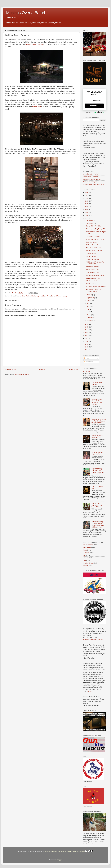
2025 (87, 195)
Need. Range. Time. (93, 269)
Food (49, 296)
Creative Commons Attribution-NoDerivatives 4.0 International (69, 851)
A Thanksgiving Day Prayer (95, 239)
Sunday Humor (91, 256)
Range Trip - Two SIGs (94, 226)
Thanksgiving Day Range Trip (96, 229)
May (88, 309)
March (89, 315)
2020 (87, 210)
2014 (87, 330)
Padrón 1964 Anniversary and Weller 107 (97, 505)
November (90, 223)
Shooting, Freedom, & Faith (92, 179)
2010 (87, 341)
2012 (87, 336)
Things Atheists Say (93, 272)
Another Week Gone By (94, 251)
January (89, 320)
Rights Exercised (92, 284)
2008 (87, 347)
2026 (87, 192)
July (88, 303)
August (89, 301)
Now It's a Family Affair (94, 248)
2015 (87, 327)
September (90, 298)
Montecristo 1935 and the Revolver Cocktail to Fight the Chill (99, 421)
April (88, 312)
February (90, 318)
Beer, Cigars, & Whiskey (91, 177)
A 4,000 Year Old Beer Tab (97, 384)
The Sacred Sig (91, 253)
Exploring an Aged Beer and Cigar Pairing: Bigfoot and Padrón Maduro (98, 471)
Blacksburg (35, 296)
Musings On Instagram (90, 182)
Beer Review (26, 296)
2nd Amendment (88, 545)
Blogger (59, 860)
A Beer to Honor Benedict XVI (96, 287)
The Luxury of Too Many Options (97, 437)
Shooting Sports (88, 563)
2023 (87, 201)
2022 (87, 204)
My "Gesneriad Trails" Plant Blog (93, 184)
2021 (87, 207)
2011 (87, 338)
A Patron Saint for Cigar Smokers (97, 453)
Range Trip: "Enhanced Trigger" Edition (94, 290)
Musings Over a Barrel (26, 13)
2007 (87, 350)
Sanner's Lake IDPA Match (95, 275)
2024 (87, 198)
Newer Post (10, 370)
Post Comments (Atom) (22, 374)
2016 (87, 324)
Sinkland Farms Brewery (34, 44)
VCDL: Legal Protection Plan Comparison (96, 263)
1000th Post (87, 371)
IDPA (84, 560)
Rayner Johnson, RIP (93, 278)
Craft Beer (43, 296)
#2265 (90, 691)
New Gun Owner (92, 242)
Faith (84, 555)
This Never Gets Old (93, 236)
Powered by (94, 112)
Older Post (73, 370)
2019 (87, 212)
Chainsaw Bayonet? (93, 267)
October (89, 295)
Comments (88, 362)
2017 (87, 218)
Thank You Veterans (93, 259)
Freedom (86, 558)
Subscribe (94, 106)
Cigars (85, 550)
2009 (87, 344)
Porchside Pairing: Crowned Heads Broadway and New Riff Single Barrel (98, 524)
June (88, 306)
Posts (87, 358)
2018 (87, 215)
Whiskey (85, 566)
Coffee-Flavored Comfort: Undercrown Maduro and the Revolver (98, 402)
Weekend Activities (92, 281)
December (90, 221)
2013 (87, 333)
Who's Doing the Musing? (91, 174)
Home (42, 370)
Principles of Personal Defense (93, 640)
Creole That (36, 107)
